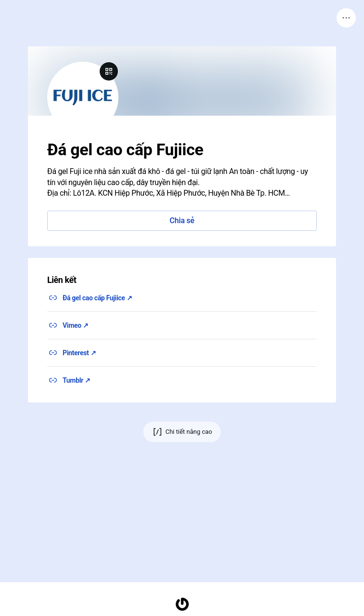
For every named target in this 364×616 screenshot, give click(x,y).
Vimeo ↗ (76, 325)
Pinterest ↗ (79, 353)
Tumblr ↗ (77, 380)
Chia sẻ (182, 221)
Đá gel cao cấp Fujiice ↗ (97, 298)
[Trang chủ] (182, 604)
